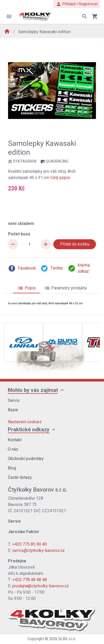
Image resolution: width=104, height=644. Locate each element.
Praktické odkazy (29, 430)
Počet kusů (19, 234)
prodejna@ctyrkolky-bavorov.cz (41, 586)
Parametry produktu (65, 288)
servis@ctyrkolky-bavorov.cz (38, 550)
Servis (14, 400)
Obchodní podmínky (26, 459)
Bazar (13, 410)
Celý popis (60, 178)
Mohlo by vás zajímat (33, 390)
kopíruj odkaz (79, 268)
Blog (12, 468)
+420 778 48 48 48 (30, 580)
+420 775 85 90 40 (30, 544)
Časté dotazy (20, 477)
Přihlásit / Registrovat (77, 4)
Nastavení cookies (25, 422)
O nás (13, 449)
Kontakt (15, 440)
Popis (27, 288)
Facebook (22, 268)
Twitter (52, 268)
